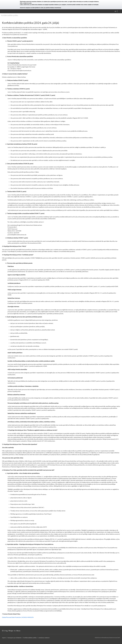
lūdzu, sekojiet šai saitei (26, 3)
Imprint (4, 638)
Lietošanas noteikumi (44, 638)
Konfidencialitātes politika (30, 638)
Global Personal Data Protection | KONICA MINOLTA (18, 617)
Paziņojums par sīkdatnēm (14, 638)
